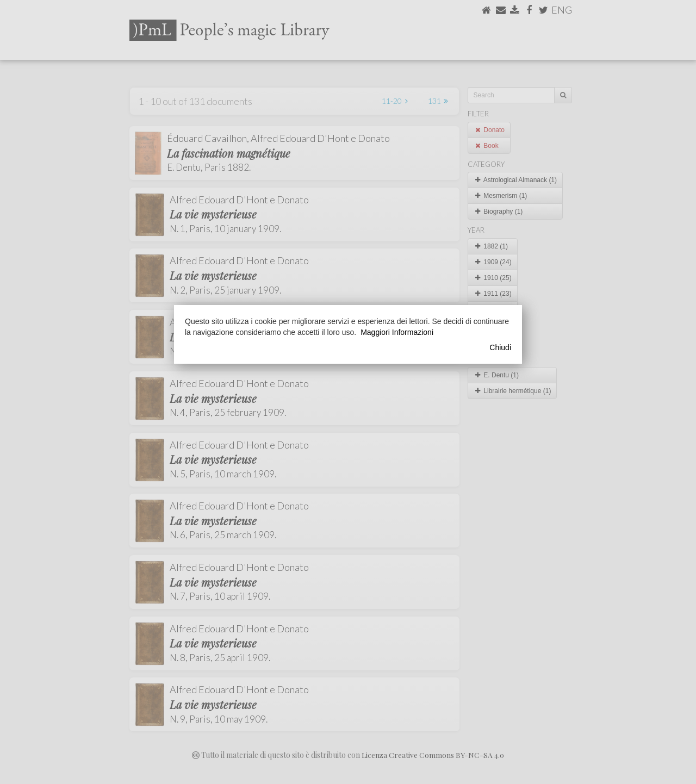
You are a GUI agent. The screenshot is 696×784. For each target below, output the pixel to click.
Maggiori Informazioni (397, 332)
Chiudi (500, 347)
